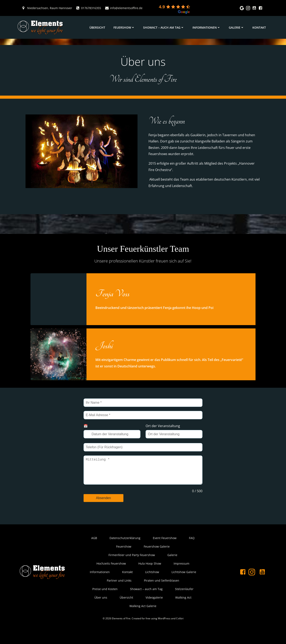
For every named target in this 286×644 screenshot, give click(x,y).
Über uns (101, 611)
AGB (94, 551)
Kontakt (260, 27)
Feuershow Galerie (157, 560)
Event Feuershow (165, 551)
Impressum (182, 577)
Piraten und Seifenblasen (162, 594)
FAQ (192, 551)
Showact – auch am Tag (164, 27)
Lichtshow (152, 585)
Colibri (180, 632)
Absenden (104, 509)
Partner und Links (119, 594)
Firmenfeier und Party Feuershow (132, 568)
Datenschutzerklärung (125, 551)
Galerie (237, 27)
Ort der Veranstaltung (163, 434)
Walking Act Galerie (143, 619)
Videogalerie (154, 611)
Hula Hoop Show (150, 577)
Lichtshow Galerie (184, 585)
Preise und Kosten (105, 602)
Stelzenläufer (184, 602)
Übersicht (98, 27)
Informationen (207, 27)
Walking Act (184, 611)
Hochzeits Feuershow (111, 577)
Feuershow (125, 27)
